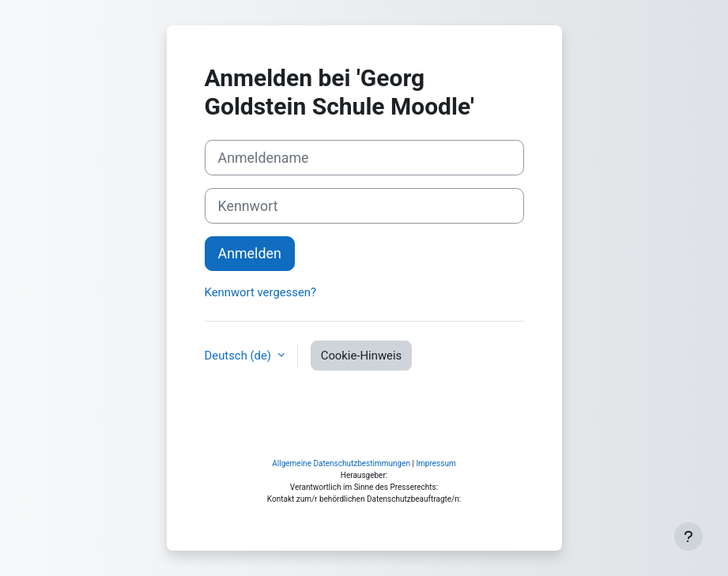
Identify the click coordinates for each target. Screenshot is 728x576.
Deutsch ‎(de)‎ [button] (240, 356)
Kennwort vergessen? (261, 292)
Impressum (436, 463)
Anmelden (250, 253)
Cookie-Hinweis (362, 356)
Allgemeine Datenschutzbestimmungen (341, 463)
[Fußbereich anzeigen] (688, 536)
